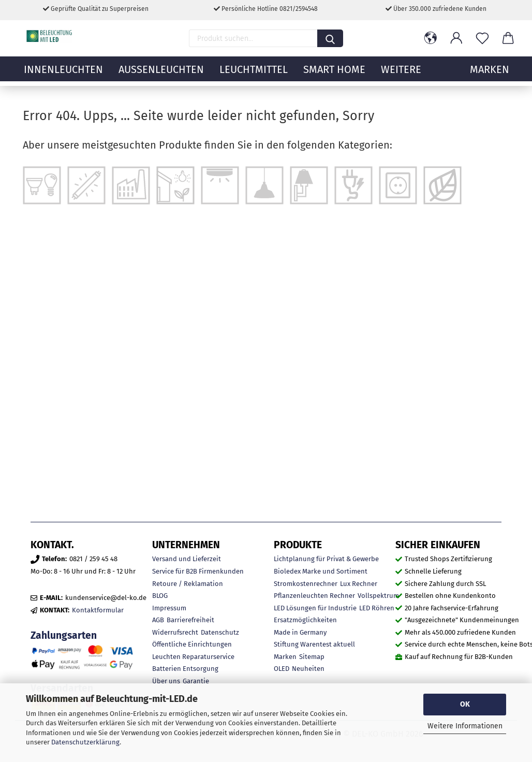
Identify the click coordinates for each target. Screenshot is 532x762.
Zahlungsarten (64, 635)
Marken (285, 657)
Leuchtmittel (254, 75)
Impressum (169, 608)
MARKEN (490, 75)
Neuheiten (308, 669)
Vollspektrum (378, 596)
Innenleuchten (63, 75)
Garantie (196, 681)
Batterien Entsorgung (185, 669)
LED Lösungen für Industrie (315, 608)
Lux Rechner (359, 584)
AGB (158, 620)
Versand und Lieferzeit (187, 559)
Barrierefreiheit (190, 620)
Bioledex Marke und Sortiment (321, 571)
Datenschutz (220, 632)
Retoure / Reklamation (188, 584)
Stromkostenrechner (306, 584)
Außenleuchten (161, 75)
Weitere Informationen (465, 726)
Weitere (401, 75)
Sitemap (312, 657)
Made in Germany (300, 632)
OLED (282, 669)
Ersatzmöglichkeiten (305, 620)
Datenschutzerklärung (85, 742)
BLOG (160, 596)
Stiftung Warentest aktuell (314, 644)
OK (465, 704)
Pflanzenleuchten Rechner (314, 596)
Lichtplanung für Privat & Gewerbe (326, 559)
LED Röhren (377, 608)
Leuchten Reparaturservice (193, 657)
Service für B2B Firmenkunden (198, 571)
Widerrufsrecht (175, 632)
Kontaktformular (98, 610)
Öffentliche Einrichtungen (192, 644)
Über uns (166, 681)
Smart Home (334, 75)
